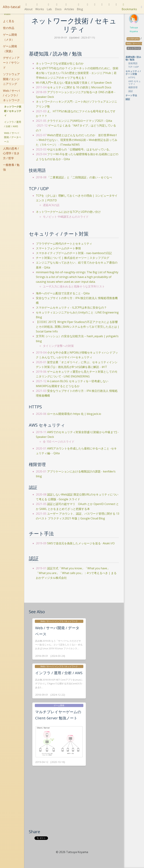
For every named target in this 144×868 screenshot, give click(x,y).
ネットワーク (134, 48)
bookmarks (133, 39)
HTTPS (132, 77)
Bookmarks (129, 7)
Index (7, 14)
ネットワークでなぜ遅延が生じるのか (60, 63)
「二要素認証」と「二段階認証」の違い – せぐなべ (80, 177)
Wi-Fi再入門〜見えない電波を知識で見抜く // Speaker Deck (74, 83)
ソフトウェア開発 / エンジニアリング (11, 79)
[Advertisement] (74, 802)
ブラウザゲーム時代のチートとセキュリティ (64, 244)
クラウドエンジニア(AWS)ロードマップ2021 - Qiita (80, 121)
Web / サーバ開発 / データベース (13, 137)
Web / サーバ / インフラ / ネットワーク (11, 95)
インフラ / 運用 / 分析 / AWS (13, 124)
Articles (69, 7)
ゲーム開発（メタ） (10, 37)
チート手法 (131, 95)
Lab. (49, 7)
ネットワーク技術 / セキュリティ (13, 111)
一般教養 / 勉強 (11, 167)
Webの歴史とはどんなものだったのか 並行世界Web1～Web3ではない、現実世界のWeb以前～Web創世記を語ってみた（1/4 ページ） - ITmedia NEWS (77, 140)
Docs (58, 7)
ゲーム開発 (59, 705)
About (28, 7)
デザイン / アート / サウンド (11, 63)
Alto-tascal (12, 7)
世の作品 (9, 28)
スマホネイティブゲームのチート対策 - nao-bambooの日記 (74, 253)
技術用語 (133, 63)
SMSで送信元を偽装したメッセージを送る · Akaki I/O (81, 543)
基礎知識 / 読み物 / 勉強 (133, 58)
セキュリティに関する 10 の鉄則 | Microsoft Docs (79, 87)
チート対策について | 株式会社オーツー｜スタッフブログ (73, 258)
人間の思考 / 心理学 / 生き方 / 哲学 (11, 153)
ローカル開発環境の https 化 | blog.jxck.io (74, 414)
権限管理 (133, 87)
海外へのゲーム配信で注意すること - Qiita (63, 293)
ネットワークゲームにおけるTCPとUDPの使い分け (68, 212)
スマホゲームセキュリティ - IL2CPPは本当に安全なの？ (71, 307)
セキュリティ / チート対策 (133, 72)
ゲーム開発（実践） (10, 49)
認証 (131, 91)
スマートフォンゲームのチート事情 (58, 248)
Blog (80, 7)
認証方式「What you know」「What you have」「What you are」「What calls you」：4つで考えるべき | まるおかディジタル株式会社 (76, 573)
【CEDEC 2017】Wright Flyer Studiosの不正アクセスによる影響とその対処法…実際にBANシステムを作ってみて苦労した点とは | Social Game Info (78, 327)
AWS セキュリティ (135, 82)
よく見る (9, 21)
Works (40, 7)
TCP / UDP (134, 67)
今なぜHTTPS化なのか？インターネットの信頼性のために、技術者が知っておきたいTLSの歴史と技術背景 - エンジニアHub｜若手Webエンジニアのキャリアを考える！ (77, 73)
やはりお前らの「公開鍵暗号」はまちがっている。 (79, 149)
